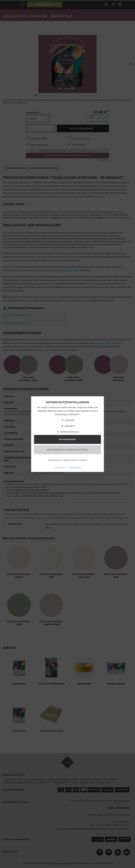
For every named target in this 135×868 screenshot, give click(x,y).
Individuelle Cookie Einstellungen (67, 460)
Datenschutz (75, 467)
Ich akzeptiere (67, 439)
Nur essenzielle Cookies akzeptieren (68, 450)
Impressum (61, 467)
